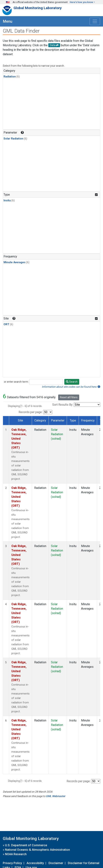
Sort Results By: (63, 405)
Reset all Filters (69, 397)
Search (72, 382)
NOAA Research (16, 854)
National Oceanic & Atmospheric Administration (37, 850)
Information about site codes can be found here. (71, 387)
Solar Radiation (13, 139)
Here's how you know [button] (81, 2)
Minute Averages (15, 262)
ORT (6, 324)
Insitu (7, 201)
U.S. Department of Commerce (26, 845)
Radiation (10, 77)
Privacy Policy (12, 863)
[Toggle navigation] (95, 21)
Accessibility (35, 863)
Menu (8, 21)
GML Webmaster (56, 796)
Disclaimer (56, 863)
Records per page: (30, 412)
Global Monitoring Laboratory (38, 8)
